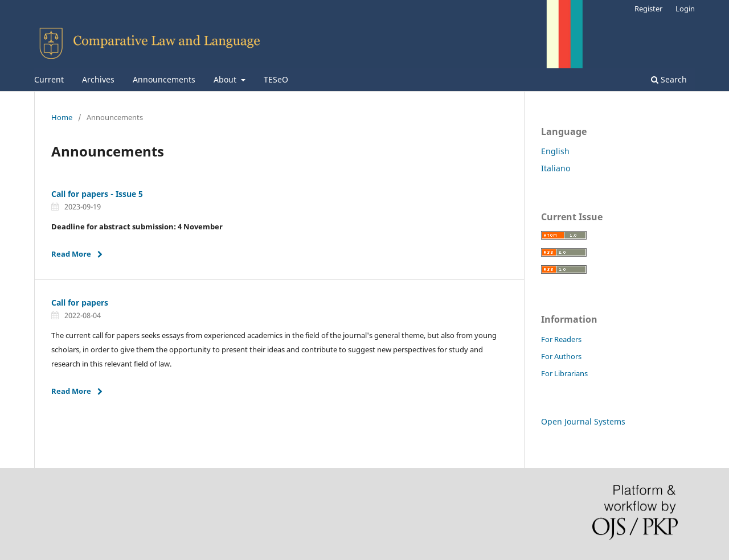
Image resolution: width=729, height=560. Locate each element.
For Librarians (564, 373)
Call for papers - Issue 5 (97, 194)
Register (648, 9)
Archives (98, 79)
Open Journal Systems (583, 421)
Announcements (164, 79)
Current (49, 79)
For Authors (561, 356)
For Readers (561, 339)
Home (62, 117)
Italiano (556, 168)
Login (685, 9)
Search (669, 79)
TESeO (276, 79)
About (226, 79)
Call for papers (80, 302)
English (555, 151)
